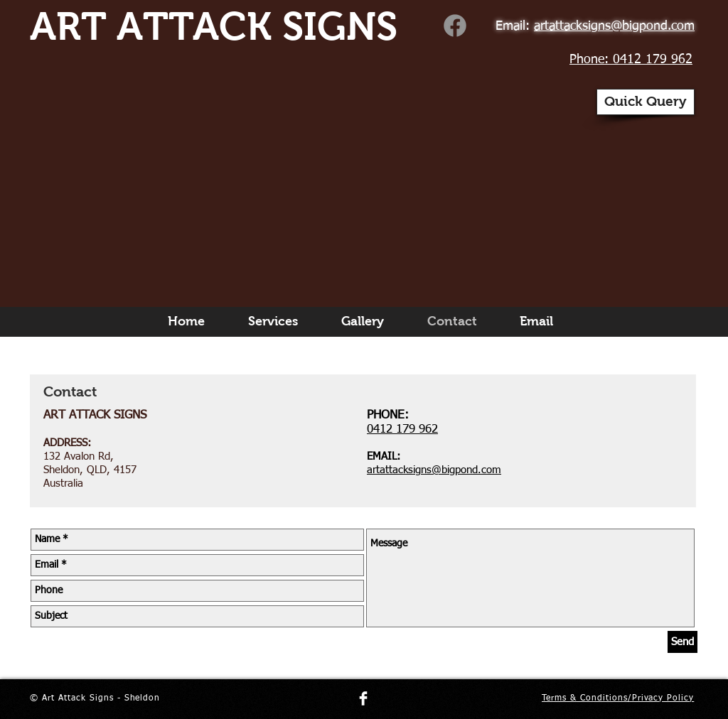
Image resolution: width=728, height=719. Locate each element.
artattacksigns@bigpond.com (434, 470)
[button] (646, 102)
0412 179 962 (402, 429)
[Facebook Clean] (363, 698)
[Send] (682, 642)
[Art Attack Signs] (455, 26)
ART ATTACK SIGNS (214, 26)
